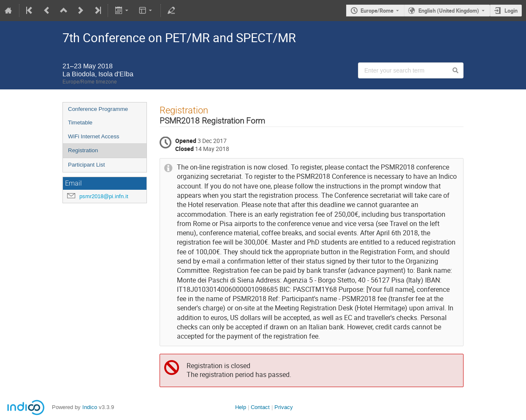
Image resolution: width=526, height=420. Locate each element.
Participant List (86, 165)
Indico (90, 407)
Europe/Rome (377, 11)
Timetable (80, 123)
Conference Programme (98, 109)
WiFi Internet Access (94, 136)
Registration (83, 150)
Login (511, 11)
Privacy (284, 407)
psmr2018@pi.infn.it (104, 196)
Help (241, 407)
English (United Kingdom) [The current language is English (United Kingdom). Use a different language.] (449, 11)
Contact (260, 407)
